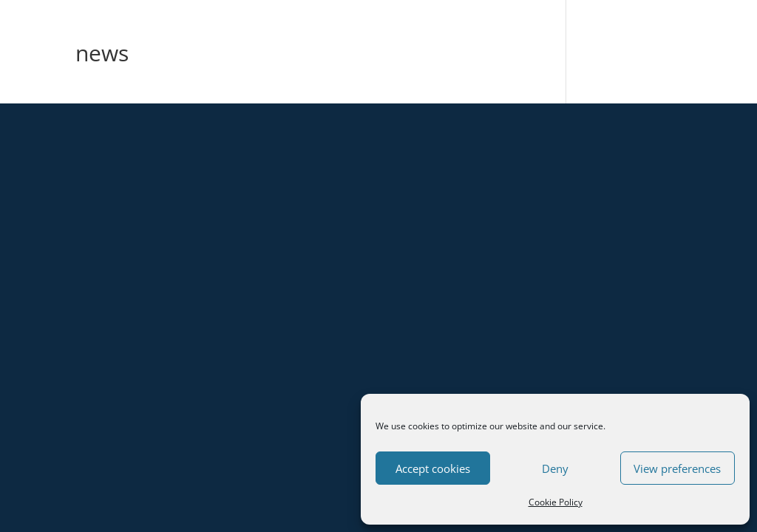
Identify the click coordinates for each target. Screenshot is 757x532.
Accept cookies (433, 468)
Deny (555, 468)
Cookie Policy (556, 502)
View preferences (677, 468)
